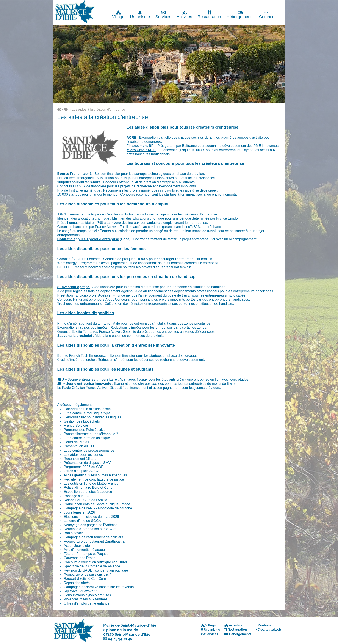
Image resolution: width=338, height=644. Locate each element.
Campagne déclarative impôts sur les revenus (99, 587)
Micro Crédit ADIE (141, 150)
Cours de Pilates (76, 442)
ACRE (131, 137)
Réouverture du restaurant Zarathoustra (94, 541)
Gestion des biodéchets (82, 421)
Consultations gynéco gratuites (87, 595)
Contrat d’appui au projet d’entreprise (88, 239)
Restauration (209, 15)
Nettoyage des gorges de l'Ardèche (91, 525)
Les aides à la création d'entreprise (98, 109)
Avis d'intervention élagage (84, 550)
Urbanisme (140, 15)
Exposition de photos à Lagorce (88, 492)
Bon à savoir (73, 533)
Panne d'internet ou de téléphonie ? (91, 434)
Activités (184, 15)
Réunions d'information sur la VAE (90, 529)
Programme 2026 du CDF (84, 467)
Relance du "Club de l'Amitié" (86, 500)
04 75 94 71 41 (120, 639)
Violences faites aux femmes (86, 599)
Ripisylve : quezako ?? (81, 591)
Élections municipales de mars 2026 (91, 517)
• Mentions (263, 625)
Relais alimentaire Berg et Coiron (89, 488)
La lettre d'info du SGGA (82, 521)
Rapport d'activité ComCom (85, 579)
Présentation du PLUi (80, 446)
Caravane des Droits (80, 558)
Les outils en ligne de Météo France (91, 483)
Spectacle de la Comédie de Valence (92, 566)
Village (118, 15)
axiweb (276, 629)
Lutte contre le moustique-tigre (87, 413)
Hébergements (240, 15)
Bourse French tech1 (74, 174)
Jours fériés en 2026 (79, 512)
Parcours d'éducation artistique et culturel (95, 562)
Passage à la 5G (77, 496)
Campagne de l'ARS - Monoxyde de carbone (98, 508)
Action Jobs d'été (77, 546)
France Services (76, 425)
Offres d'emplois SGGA (82, 471)
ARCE (62, 214)
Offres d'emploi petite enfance (87, 603)
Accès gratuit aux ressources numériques (95, 475)
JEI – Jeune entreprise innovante (84, 384)
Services (163, 15)
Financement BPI (141, 146)
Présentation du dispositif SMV (87, 463)
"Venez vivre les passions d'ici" (87, 574)
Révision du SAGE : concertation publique (96, 570)
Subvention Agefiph (74, 287)
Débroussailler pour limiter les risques (93, 417)
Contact (266, 15)
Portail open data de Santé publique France (97, 504)
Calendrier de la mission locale (87, 409)
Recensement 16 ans (80, 459)
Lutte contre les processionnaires (89, 450)
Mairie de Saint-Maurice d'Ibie (130, 625)
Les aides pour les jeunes (83, 455)
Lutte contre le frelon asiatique (87, 438)
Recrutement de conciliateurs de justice (94, 479)
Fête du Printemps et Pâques (86, 554)
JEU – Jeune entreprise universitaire (87, 379)
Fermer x (277, 4)
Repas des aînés (77, 583)
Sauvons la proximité (75, 336)
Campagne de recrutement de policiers (94, 537)
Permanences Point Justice (85, 430)
